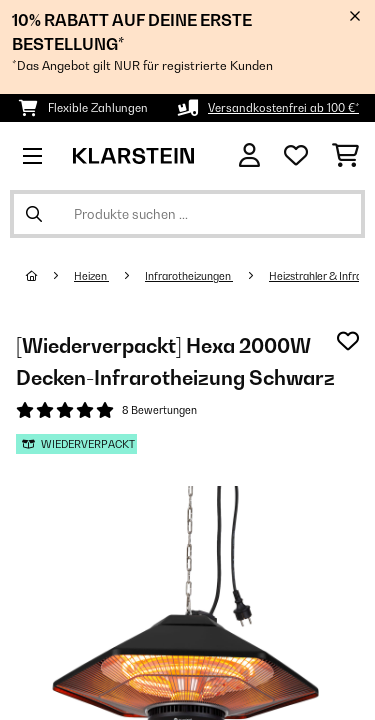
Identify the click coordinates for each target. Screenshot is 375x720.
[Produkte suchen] (187, 214)
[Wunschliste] (296, 156)
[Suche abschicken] (34, 214)
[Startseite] (50, 276)
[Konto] (249, 155)
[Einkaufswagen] (345, 156)
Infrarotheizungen (189, 276)
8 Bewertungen (159, 410)
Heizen (91, 276)
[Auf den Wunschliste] (348, 341)
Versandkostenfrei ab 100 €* (283, 108)
